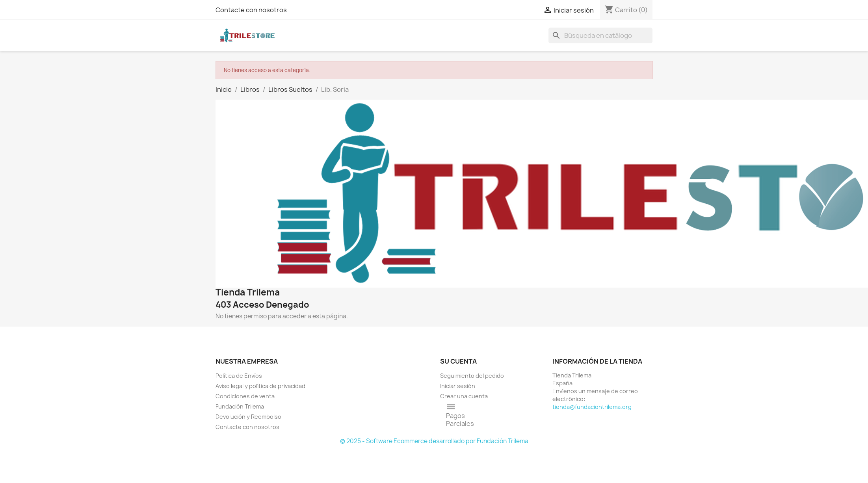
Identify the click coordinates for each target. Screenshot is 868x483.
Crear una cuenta (464, 396)
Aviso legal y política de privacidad (260, 386)
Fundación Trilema (240, 406)
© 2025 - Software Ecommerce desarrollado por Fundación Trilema (434, 441)
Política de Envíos (239, 376)
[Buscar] (600, 35)
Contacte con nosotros (251, 10)
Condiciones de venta (245, 396)
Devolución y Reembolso (248, 417)
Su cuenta (458, 361)
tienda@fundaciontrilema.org (592, 407)
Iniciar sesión (458, 386)
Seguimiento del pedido (472, 376)
